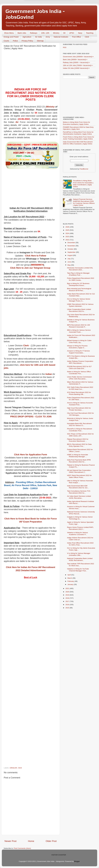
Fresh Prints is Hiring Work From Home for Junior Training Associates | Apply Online (79, 138)
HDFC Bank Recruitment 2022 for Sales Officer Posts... (79, 476)
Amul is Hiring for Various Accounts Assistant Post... (80, 404)
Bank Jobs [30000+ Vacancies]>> (75, 60)
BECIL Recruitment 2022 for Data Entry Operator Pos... (79, 445)
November (71, 246)
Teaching (90, 33)
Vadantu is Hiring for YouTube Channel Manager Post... (78, 570)
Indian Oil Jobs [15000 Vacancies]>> (76, 68)
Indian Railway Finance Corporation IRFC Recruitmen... (80, 362)
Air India (38, 37)
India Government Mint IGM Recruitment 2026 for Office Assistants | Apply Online (78, 143)
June (69, 262)
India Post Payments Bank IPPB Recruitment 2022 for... (79, 461)
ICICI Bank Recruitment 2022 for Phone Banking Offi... (79, 393)
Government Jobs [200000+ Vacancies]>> (78, 57)
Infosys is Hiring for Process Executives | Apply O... (77, 347)
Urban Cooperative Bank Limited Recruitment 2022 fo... (79, 310)
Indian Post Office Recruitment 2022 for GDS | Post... (80, 544)
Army (48, 37)
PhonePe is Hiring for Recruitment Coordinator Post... (80, 430)
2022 (68, 240)
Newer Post (11, 841)
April (69, 575)
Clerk (87, 37)
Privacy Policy (27, 41)
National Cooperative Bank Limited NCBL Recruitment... (80, 559)
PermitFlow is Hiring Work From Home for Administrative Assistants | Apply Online (78, 133)
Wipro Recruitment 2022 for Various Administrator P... (80, 383)
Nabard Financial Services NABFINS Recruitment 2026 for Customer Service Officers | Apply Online (84, 202)
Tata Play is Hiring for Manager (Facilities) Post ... (78, 274)
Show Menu (9, 33)
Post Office (76, 37)
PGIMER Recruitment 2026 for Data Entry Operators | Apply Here (78, 128)
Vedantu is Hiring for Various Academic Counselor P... (77, 534)
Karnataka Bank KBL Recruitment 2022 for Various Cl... (79, 424)
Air (17, 122)
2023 (68, 237)
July (69, 259)
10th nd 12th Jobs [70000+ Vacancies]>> (78, 65)
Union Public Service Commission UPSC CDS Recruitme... (80, 378)
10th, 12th (45, 33)
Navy (80, 33)
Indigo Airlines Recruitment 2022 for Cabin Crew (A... (80, 539)
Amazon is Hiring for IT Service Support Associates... (78, 352)
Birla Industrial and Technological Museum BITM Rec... (79, 290)
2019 (68, 595)
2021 (68, 588)
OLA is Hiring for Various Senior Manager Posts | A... (79, 300)
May (69, 265)
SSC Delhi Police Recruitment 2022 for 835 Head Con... (80, 388)
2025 (68, 230)
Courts (6, 41)
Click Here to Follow (36, 256)
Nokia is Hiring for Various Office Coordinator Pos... (79, 373)
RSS (65, 47)
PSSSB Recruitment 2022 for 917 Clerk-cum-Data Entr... (79, 367)
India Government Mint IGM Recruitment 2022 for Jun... (78, 487)
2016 (68, 605)
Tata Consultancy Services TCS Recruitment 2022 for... (79, 492)
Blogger (77, 861)
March (70, 578)
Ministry (56, 33)
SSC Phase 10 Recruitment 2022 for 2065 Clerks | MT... (80, 435)
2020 (68, 592)
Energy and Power (11, 37)
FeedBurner (84, 169)
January (71, 584)
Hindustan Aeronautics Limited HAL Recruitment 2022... (80, 269)
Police (15, 41)
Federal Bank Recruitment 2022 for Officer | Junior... (80, 450)
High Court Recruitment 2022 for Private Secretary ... (79, 409)
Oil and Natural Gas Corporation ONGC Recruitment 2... (79, 471)
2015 (68, 608)
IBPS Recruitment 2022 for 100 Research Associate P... (79, 326)
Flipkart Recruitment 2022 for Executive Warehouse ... (78, 440)
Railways (34, 33)
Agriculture (27, 37)
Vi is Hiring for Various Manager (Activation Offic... (79, 554)
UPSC (72, 33)
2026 (68, 227)
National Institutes (61, 37)
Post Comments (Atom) (22, 848)
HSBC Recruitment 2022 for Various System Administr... (80, 305)
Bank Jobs (22, 33)
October (71, 249)
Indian (49, 374)
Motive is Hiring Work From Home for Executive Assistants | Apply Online (77, 123)
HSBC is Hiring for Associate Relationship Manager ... (78, 456)
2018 (68, 598)
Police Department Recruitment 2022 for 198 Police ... (81, 399)
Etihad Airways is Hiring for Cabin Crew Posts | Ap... (79, 341)
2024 (68, 233)
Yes (62, 9)
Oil (64, 33)
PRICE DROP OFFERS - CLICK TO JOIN (31, 417)
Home (31, 841)
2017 (68, 601)
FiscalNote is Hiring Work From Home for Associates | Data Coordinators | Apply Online (83, 184)
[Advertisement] (31, 69)
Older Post (51, 841)
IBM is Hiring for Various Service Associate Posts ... (79, 331)
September (72, 252)
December (71, 243)
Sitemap (40, 41)
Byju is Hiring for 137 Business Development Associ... (78, 284)
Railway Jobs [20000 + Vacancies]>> (76, 62)
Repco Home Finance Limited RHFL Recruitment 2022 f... (80, 528)
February (71, 581)
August (70, 255)
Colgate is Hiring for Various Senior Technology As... (80, 518)
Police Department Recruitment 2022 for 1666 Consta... (81, 279)
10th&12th (13, 768)
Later (38, 9)
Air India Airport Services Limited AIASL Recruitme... (79, 497)
